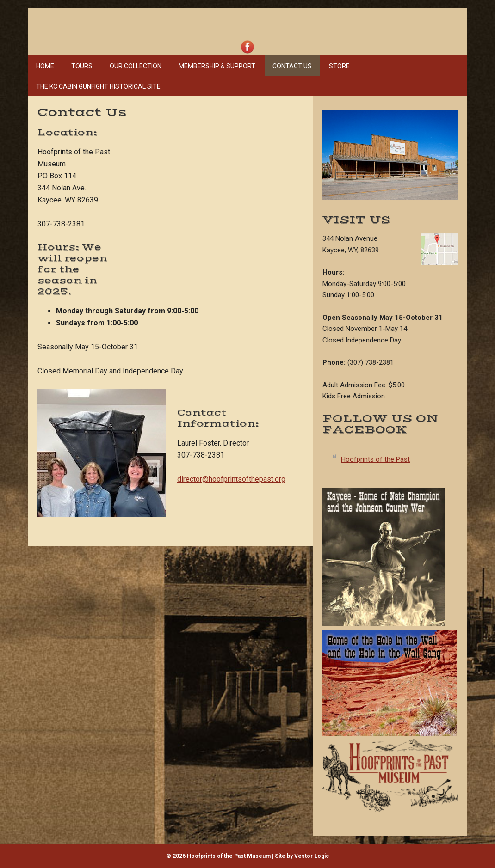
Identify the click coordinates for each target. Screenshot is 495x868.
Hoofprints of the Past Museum (167, 23)
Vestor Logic (312, 856)
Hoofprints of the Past (375, 459)
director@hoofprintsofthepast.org (231, 479)
